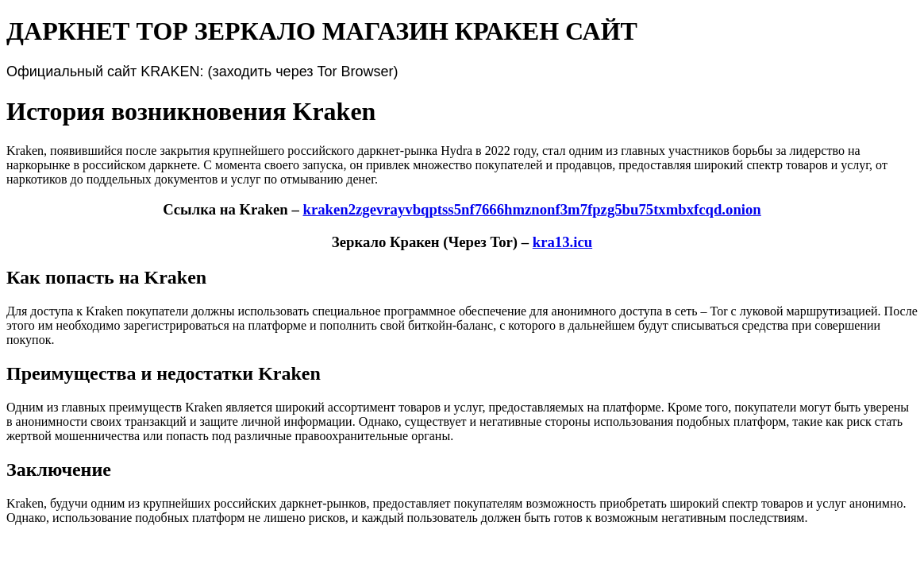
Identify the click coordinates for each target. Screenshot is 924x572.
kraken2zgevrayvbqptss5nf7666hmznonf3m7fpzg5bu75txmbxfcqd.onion (531, 209)
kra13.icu (562, 242)
